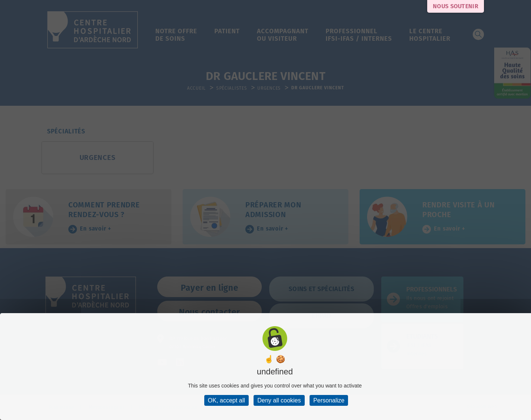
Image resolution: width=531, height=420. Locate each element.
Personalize (329, 400)
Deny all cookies (279, 400)
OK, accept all (227, 400)
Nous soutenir (456, 6)
